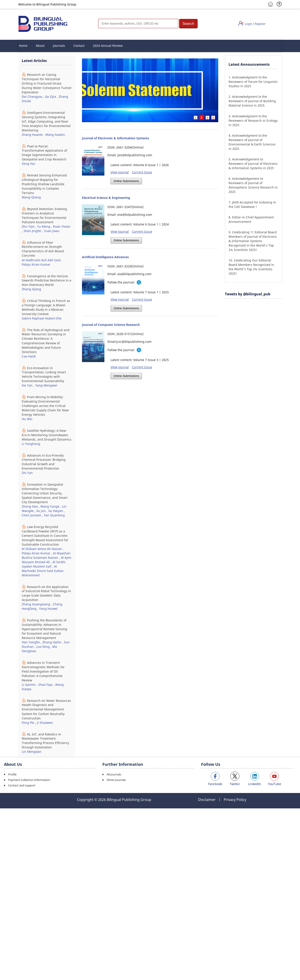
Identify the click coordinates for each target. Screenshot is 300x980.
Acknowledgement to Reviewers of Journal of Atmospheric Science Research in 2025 (253, 185)
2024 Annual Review (108, 46)
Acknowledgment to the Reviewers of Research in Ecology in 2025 (253, 121)
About (40, 46)
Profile (12, 774)
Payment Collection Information (29, 780)
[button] (188, 24)
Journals (59, 46)
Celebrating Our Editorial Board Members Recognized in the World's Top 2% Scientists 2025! (251, 267)
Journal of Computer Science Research (111, 325)
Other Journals (116, 780)
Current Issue (142, 172)
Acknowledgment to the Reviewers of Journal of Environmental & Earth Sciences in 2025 (252, 142)
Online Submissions (126, 181)
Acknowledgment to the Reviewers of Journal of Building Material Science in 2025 (252, 101)
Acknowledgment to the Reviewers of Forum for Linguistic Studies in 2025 (253, 82)
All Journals (114, 774)
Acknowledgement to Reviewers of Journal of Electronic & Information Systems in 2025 (253, 164)
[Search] (138, 24)
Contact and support (22, 785)
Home (23, 46)
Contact (79, 46)
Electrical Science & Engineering (106, 198)
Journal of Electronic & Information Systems (115, 138)
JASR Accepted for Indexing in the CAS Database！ (252, 204)
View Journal (120, 172)
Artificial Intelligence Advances (105, 257)
